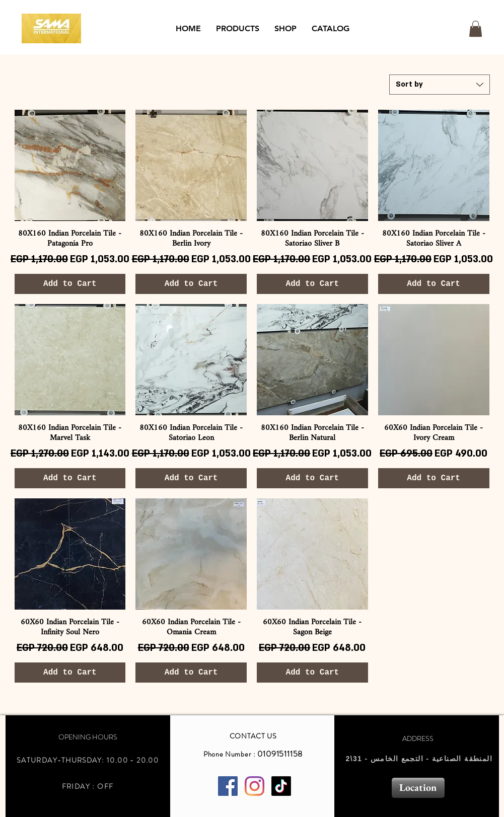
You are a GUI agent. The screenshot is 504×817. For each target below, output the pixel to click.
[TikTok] (281, 786)
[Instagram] (255, 786)
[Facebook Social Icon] (228, 786)
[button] (238, 29)
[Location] (418, 788)
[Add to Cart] (70, 284)
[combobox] (440, 85)
